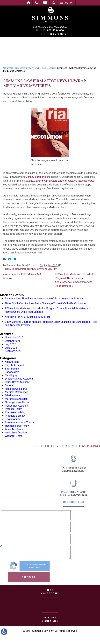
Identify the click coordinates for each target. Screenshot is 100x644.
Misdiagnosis (13, 395)
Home (29, 3)
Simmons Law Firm (47, 269)
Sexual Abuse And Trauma (20, 423)
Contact (45, 3)
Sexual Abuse (13, 419)
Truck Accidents (14, 429)
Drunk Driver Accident (17, 382)
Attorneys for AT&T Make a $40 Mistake (28, 317)
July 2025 (11, 344)
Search (54, 3)
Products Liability (15, 416)
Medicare (14, 269)
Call (36, 3)
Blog (42, 68)
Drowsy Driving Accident (19, 379)
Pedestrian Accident (16, 406)
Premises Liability (15, 412)
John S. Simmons (36, 177)
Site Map (50, 618)
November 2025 (14, 338)
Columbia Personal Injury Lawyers (21, 68)
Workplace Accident (16, 433)
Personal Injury (28, 269)
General (51, 68)
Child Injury (11, 375)
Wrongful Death (14, 436)
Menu (68, 3)
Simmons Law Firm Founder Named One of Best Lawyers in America (44, 299)
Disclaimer (50, 621)
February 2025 (13, 351)
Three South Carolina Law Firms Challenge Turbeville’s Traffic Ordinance (45, 303)
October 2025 (13, 341)
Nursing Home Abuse (17, 402)
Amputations (12, 362)
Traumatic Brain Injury (17, 426)
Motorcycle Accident (17, 399)
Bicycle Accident (14, 365)
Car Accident (12, 372)
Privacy (12, 568)
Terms (18, 568)
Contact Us (50, 594)
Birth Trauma (12, 369)
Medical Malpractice (16, 392)
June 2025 (11, 348)
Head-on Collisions (16, 389)
